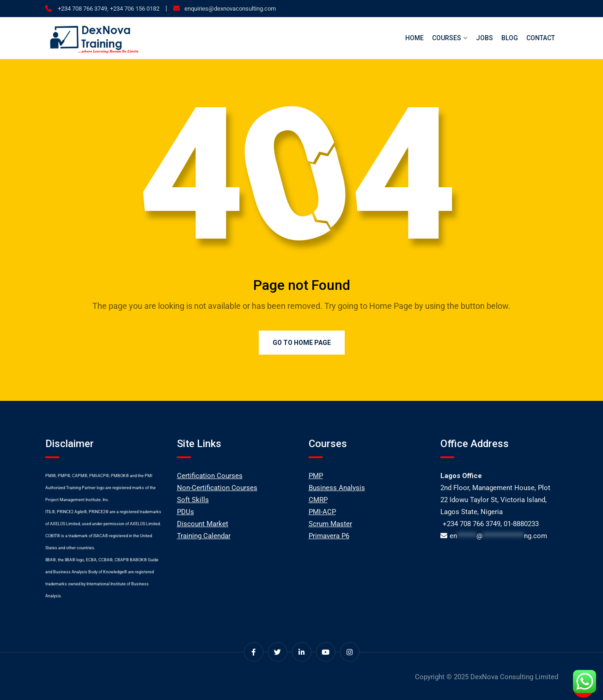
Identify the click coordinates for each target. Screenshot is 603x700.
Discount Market (203, 524)
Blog (510, 38)
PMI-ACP (322, 512)
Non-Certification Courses (217, 488)
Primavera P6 (329, 536)
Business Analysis (337, 488)
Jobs (484, 38)
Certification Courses (210, 476)
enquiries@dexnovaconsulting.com (230, 9)
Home (414, 38)
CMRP (318, 500)
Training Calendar (204, 536)
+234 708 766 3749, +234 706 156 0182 (108, 9)
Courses (447, 38)
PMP (316, 476)
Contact (541, 38)
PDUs (186, 512)
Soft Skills (193, 500)
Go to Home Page (302, 343)
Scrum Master (330, 524)
